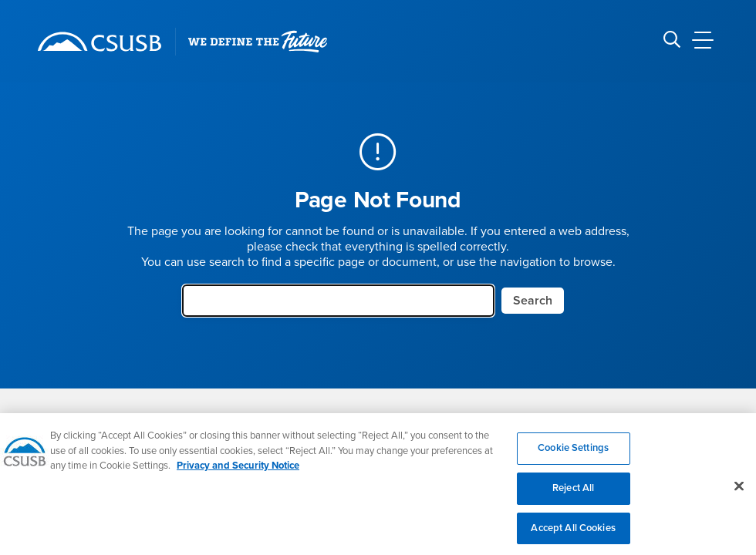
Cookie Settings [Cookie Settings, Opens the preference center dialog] (573, 456)
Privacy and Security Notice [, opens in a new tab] (238, 473)
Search (533, 301)
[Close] (739, 493)
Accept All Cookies (573, 535)
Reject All (573, 495)
